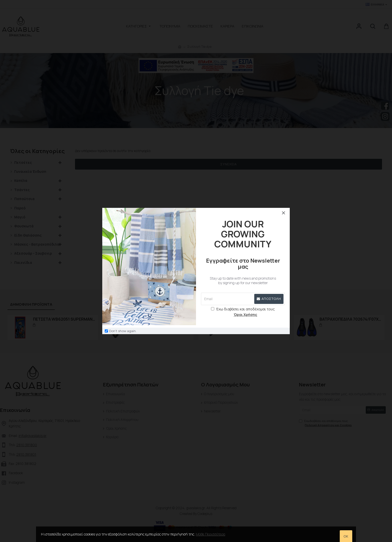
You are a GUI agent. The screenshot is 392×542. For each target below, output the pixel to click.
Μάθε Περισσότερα (210, 534)
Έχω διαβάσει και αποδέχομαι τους (243, 312)
